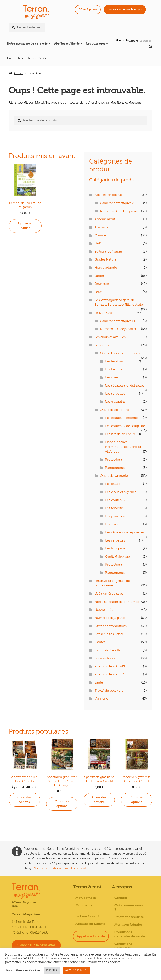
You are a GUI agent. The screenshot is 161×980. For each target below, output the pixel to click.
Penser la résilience (109, 634)
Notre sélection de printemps (117, 602)
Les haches (114, 369)
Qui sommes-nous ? (129, 907)
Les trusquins (115, 402)
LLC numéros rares (109, 594)
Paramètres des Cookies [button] (23, 970)
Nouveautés (104, 610)
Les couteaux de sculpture (125, 426)
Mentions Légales (128, 925)
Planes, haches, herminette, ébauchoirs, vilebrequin (123, 447)
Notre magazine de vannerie (27, 44)
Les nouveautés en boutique (125, 10)
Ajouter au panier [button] (25, 226)
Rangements (115, 468)
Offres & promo (88, 10)
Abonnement (105, 219)
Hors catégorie (106, 268)
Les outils (14, 58)
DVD (98, 243)
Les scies (112, 377)
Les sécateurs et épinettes (125, 386)
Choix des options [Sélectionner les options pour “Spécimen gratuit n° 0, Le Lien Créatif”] (137, 800)
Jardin (99, 276)
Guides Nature (106, 259)
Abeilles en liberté (67, 44)
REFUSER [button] (52, 970)
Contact (121, 898)
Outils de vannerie (114, 476)
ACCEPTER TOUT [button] (76, 970)
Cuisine (100, 235)
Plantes (100, 642)
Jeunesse (102, 284)
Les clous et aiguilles (110, 337)
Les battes (113, 484)
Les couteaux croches (122, 418)
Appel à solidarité (91, 936)
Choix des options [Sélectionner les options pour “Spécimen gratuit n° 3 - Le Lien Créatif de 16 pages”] (62, 804)
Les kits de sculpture (121, 434)
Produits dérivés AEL (110, 666)
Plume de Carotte (108, 650)
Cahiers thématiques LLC (119, 321)
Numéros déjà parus (110, 618)
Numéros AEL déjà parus (119, 211)
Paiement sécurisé (129, 917)
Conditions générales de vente (130, 934)
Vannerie (101, 699)
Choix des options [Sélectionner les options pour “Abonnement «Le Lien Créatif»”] (24, 800)
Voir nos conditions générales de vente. (61, 868)
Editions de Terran (108, 252)
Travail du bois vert (109, 691)
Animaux (101, 227)
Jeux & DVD (35, 58)
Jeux (98, 292)
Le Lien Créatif (105, 313)
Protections (114, 460)
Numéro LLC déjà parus (118, 329)
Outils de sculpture (114, 410)
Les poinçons (115, 516)
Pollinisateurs (105, 658)
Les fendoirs (114, 361)
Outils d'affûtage (118, 557)
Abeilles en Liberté (90, 924)
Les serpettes (115, 394)
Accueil (18, 73)
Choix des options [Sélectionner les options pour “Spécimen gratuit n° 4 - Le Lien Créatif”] (99, 800)
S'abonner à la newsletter (36, 945)
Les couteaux (115, 500)
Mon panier (123, 41)
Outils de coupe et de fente (121, 353)
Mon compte (86, 898)
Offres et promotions (111, 626)
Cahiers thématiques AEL (119, 203)
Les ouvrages (96, 44)
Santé (99, 682)
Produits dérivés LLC (110, 674)
